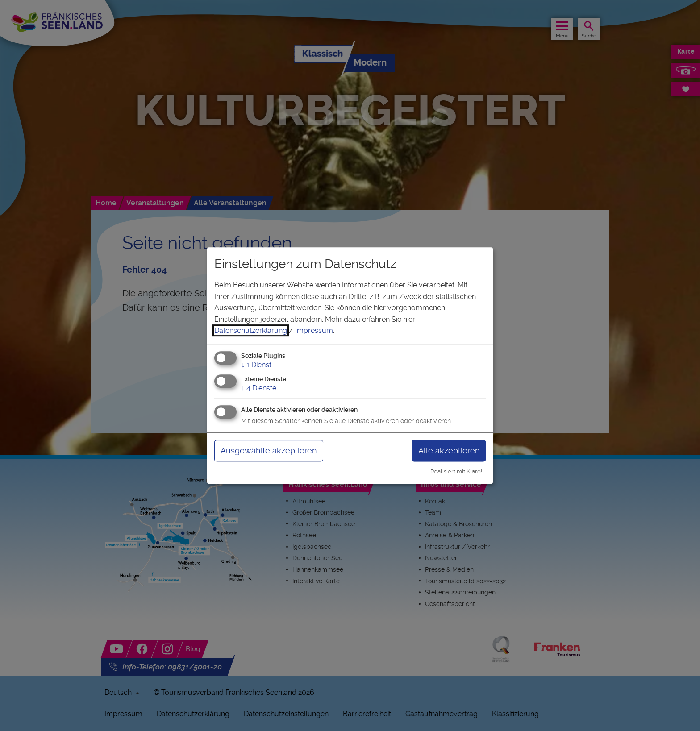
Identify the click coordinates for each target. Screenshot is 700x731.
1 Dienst (256, 365)
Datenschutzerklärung (251, 330)
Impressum (314, 330)
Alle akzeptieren (449, 451)
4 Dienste (259, 388)
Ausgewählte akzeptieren (269, 451)
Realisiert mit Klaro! (456, 471)
